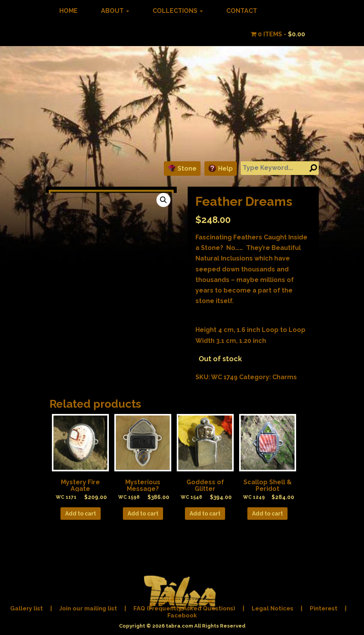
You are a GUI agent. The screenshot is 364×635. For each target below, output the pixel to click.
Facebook (182, 615)
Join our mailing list (88, 608)
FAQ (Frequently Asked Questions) (184, 608)
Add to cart (81, 514)
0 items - (278, 34)
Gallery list (27, 608)
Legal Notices (273, 608)
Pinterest (324, 608)
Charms (285, 377)
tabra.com (179, 626)
